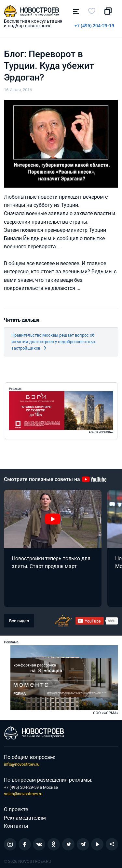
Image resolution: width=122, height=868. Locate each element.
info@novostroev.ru (22, 764)
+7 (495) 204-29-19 (94, 26)
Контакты (16, 826)
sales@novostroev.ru (23, 794)
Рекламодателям (25, 818)
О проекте (16, 809)
